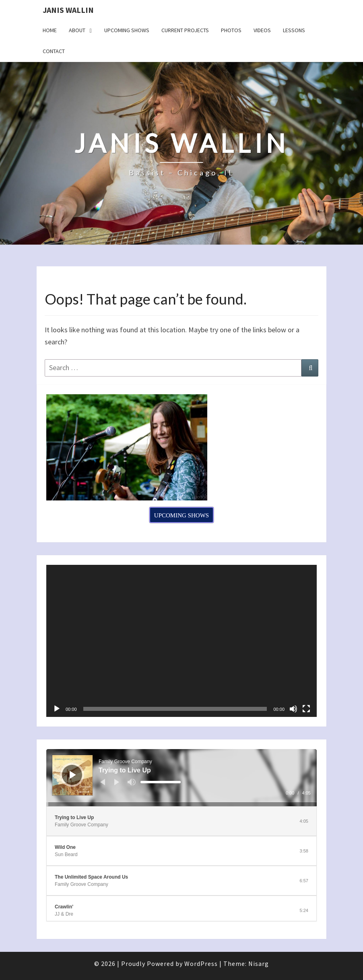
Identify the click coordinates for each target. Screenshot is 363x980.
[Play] (57, 709)
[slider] (161, 782)
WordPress (201, 964)
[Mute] (293, 709)
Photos (231, 30)
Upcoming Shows (127, 30)
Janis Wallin (68, 10)
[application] (181, 641)
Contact (54, 51)
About (77, 30)
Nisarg (259, 964)
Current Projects (185, 30)
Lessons (294, 30)
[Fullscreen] (306, 709)
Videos (262, 30)
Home (50, 30)
